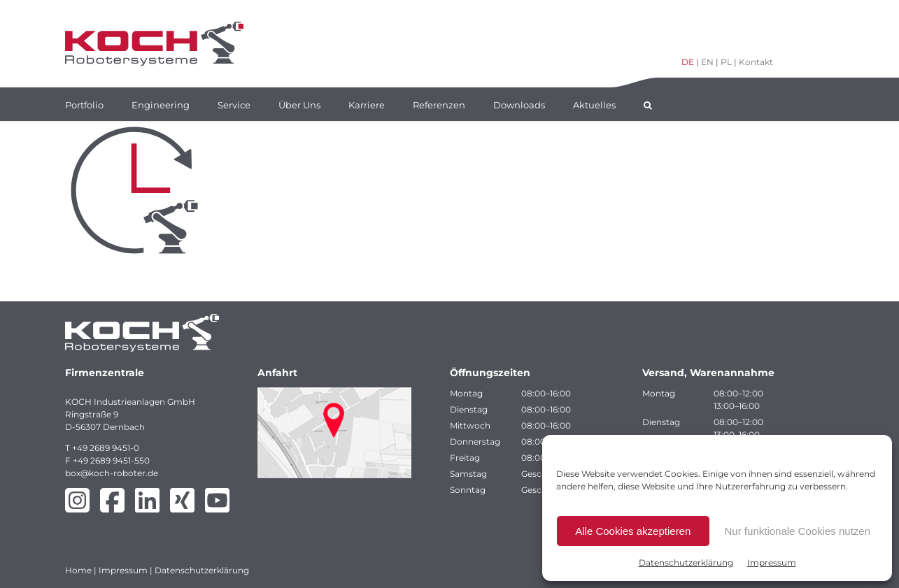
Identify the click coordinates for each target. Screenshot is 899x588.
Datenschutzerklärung (686, 562)
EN (707, 62)
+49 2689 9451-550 (111, 460)
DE (688, 62)
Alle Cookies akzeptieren (633, 531)
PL (726, 62)
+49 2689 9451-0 (106, 448)
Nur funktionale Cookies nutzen (798, 531)
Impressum (772, 562)
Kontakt (756, 62)
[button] (648, 104)
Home (78, 570)
